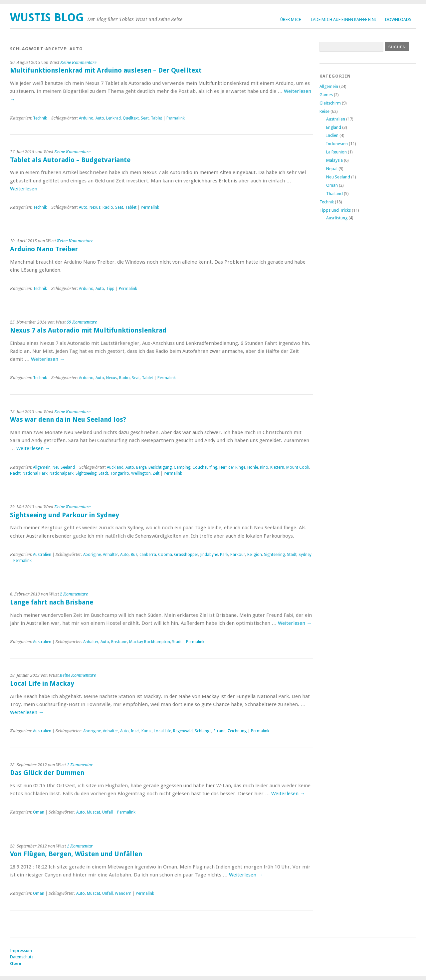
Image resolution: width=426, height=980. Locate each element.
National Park (35, 473)
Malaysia (334, 160)
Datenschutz (22, 957)
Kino (264, 467)
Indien (332, 135)
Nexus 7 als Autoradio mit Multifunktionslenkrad (88, 330)
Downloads (398, 19)
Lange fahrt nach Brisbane (52, 602)
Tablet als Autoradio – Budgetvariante (70, 160)
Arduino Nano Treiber (44, 249)
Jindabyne (209, 555)
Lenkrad (113, 118)
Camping (182, 467)
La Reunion (336, 152)
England (334, 127)
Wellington (141, 473)
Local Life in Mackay (42, 684)
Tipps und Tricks (335, 210)
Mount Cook (298, 467)
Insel (135, 731)
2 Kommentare (74, 594)
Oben (16, 964)
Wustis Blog (47, 17)
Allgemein (42, 467)
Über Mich (291, 19)
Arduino (86, 118)
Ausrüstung (337, 218)
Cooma (165, 555)
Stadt (103, 473)
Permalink (176, 118)
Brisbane (119, 642)
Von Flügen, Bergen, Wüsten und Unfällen (76, 854)
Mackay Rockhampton (150, 642)
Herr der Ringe (232, 467)
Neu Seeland (64, 467)
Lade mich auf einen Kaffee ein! (343, 19)
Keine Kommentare (78, 63)
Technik (40, 118)
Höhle (253, 467)
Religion (255, 555)
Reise (324, 111)
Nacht (15, 473)
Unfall (107, 812)
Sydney (305, 555)
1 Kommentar (80, 765)
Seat (145, 118)
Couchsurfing (205, 467)
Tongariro (120, 473)
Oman (39, 812)
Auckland (115, 467)
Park (224, 555)
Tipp (110, 289)
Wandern (123, 893)
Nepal (332, 169)
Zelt (156, 473)
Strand (219, 731)
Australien (42, 555)
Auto (100, 118)
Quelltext (131, 118)
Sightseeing (86, 473)
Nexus (95, 207)
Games (326, 95)
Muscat (94, 812)
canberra (148, 555)
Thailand (334, 194)
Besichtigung (160, 467)
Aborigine (92, 555)
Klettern (277, 467)
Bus (134, 555)
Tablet (156, 118)
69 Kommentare (82, 322)
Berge (141, 467)
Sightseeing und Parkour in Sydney (65, 515)
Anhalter (110, 555)
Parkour (238, 555)
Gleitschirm (330, 103)
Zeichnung (237, 731)
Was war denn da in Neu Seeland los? (68, 420)
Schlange (203, 731)
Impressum (21, 951)
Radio (108, 207)
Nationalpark (62, 473)
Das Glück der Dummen (47, 773)
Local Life (162, 731)
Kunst (147, 731)
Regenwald (183, 731)
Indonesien (337, 144)
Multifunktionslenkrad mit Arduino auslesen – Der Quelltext (106, 70)
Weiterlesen (27, 189)
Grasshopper (186, 555)
